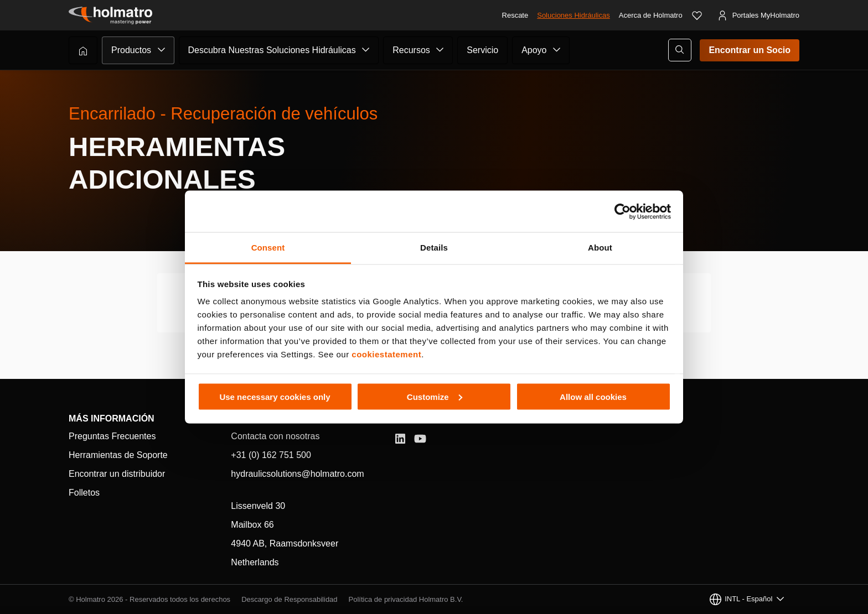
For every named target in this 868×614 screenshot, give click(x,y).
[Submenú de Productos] (162, 50)
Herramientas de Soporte (118, 455)
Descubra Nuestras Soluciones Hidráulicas (272, 50)
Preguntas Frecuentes (112, 436)
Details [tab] (434, 248)
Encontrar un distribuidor (117, 474)
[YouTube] (420, 439)
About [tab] (600, 248)
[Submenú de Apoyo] (557, 50)
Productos (131, 50)
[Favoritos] (697, 15)
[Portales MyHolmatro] (758, 15)
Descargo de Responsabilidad (289, 599)
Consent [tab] (268, 248)
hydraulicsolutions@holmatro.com (297, 474)
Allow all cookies (593, 396)
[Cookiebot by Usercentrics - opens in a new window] (622, 211)
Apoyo (534, 50)
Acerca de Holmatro (651, 15)
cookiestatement (386, 354)
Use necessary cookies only (275, 396)
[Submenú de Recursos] (440, 50)
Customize (435, 396)
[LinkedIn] (400, 439)
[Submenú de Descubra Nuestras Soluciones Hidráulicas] (366, 50)
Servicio (482, 50)
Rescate (515, 15)
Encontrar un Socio (750, 50)
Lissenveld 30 (258, 506)
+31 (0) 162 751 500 (271, 455)
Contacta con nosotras (275, 436)
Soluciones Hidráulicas (573, 15)
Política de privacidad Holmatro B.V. (406, 599)
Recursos (411, 50)
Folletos (84, 493)
